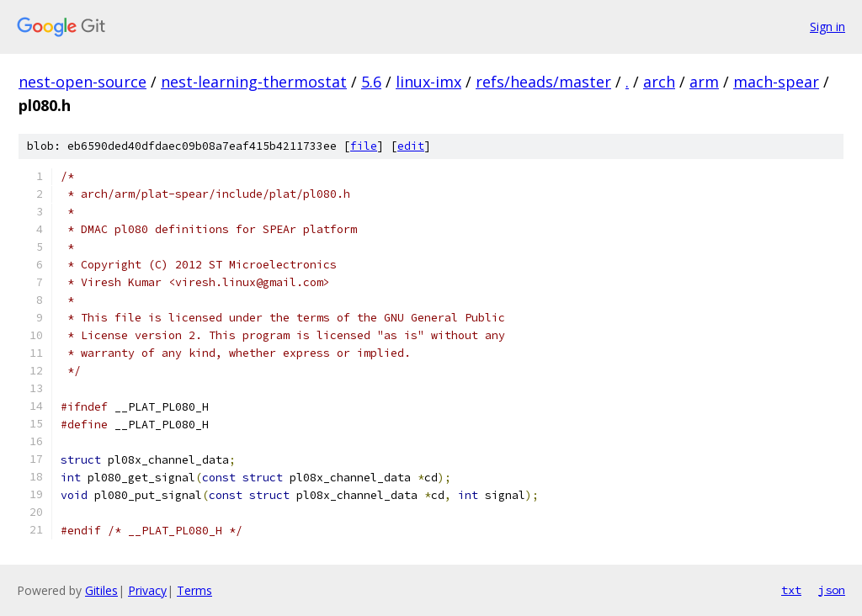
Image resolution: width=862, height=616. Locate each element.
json (832, 590)
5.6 (371, 82)
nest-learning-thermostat (254, 82)
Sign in (827, 27)
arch (659, 82)
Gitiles (101, 590)
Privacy (147, 590)
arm (704, 82)
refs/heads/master (543, 82)
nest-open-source (82, 82)
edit (411, 146)
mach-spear (776, 82)
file (364, 146)
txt (791, 590)
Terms (194, 590)
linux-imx (428, 82)
